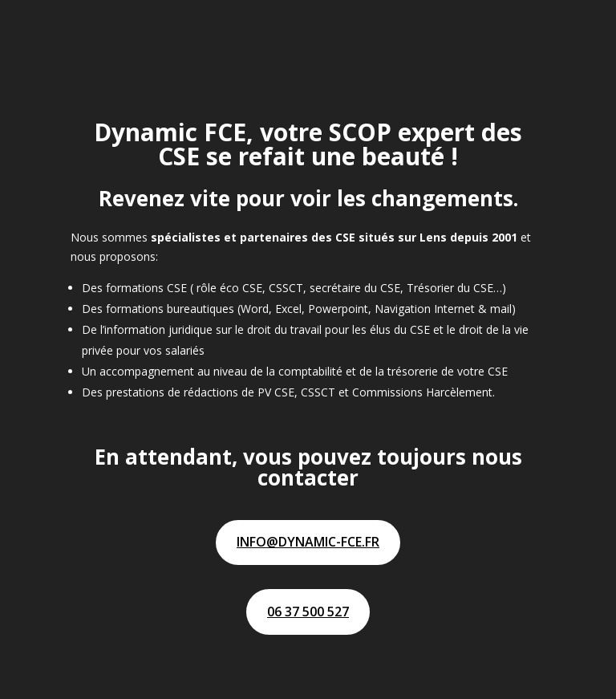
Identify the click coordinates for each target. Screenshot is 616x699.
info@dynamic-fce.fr (308, 542)
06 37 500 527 (308, 612)
